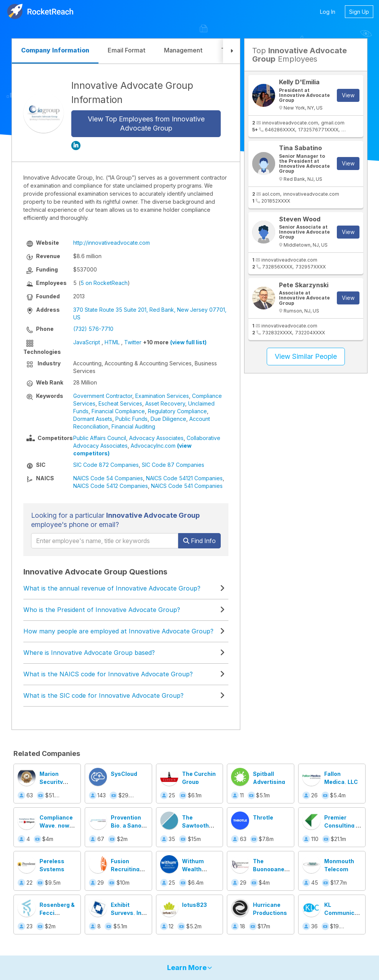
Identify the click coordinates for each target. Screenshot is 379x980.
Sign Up (359, 12)
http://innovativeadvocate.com (112, 243)
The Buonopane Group (269, 869)
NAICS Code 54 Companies (108, 478)
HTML (112, 342)
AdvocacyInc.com (153, 446)
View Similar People (306, 356)
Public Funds (131, 419)
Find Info (199, 541)
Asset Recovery (165, 403)
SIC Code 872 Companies (106, 465)
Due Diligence (168, 419)
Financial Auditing (133, 426)
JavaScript (87, 342)
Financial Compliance (118, 411)
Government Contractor (103, 396)
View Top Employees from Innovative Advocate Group (146, 124)
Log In (328, 12)
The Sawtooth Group (195, 825)
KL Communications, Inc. (349, 913)
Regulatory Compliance (177, 411)
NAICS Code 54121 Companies (184, 478)
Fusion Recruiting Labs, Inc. (125, 869)
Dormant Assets (93, 419)
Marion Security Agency (51, 782)
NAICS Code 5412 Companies (111, 486)
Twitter (133, 342)
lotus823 (194, 905)
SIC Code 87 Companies (173, 465)
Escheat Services (120, 403)
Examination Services (162, 396)
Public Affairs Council (100, 438)
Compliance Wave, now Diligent (56, 825)
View (348, 95)
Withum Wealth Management (200, 869)
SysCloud (124, 774)
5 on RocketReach (104, 283)
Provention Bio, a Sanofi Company (128, 825)
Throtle (263, 817)
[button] (231, 51)
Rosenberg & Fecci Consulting (57, 913)
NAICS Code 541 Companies (187, 486)
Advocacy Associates (156, 438)
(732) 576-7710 (93, 329)
